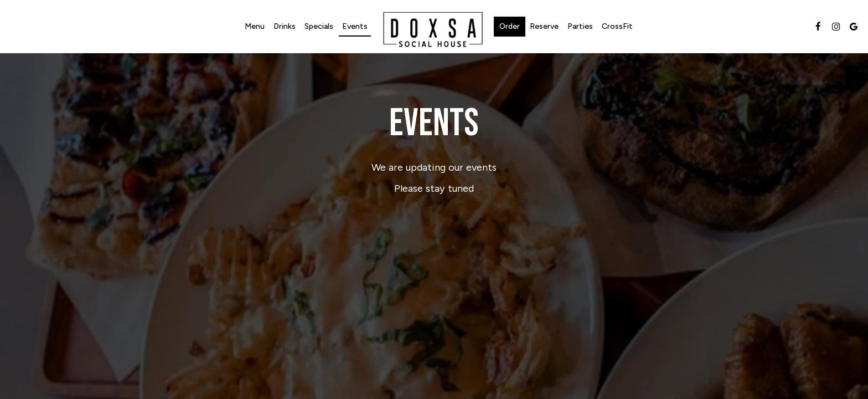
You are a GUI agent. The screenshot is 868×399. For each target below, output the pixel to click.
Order (510, 26)
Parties (580, 26)
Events (355, 26)
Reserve (544, 26)
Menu (255, 26)
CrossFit (617, 26)
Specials (319, 26)
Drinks (285, 26)
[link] (433, 28)
